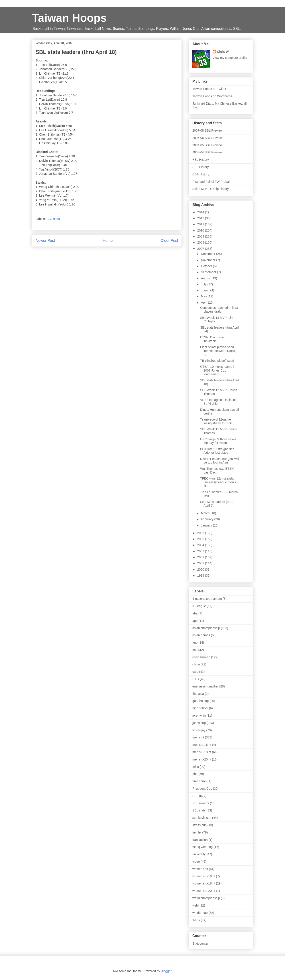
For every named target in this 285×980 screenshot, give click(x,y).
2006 (201, 533)
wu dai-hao (200, 913)
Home (108, 241)
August (206, 278)
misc (196, 767)
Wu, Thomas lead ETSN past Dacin (217, 471)
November (208, 260)
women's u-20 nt (204, 891)
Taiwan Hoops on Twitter (209, 89)
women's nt (200, 869)
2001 (201, 563)
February (208, 519)
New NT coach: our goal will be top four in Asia (219, 461)
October (207, 266)
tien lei (197, 832)
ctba (195, 672)
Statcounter (200, 943)
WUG (196, 920)
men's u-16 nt (202, 745)
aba (195, 613)
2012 (201, 218)
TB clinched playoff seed (217, 361)
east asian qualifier (205, 686)
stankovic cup (202, 818)
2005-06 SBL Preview (207, 138)
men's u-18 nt (202, 752)
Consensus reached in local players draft (219, 310)
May (204, 296)
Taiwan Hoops (69, 18)
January (207, 525)
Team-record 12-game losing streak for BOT (217, 421)
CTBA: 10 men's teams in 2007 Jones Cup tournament (218, 370)
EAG (196, 679)
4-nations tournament (207, 599)
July (204, 284)
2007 (201, 249)
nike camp (199, 781)
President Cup (202, 789)
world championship (206, 898)
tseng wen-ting (203, 847)
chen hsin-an (201, 657)
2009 (201, 236)
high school (200, 708)
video (196, 862)
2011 (201, 224)
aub (195, 642)
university (199, 854)
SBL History (201, 167)
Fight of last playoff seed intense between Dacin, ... (218, 351)
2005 (201, 539)
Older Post (169, 241)
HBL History (201, 160)
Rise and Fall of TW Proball (211, 182)
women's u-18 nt (204, 883)
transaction (200, 840)
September (209, 272)
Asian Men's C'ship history (211, 189)
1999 (201, 575)
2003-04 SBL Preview (207, 152)
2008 (201, 242)
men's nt (198, 737)
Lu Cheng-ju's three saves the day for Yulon (218, 441)
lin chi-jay (199, 730)
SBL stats (53, 219)
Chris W (223, 52)
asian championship (206, 628)
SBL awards (201, 803)
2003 (201, 551)
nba (195, 774)
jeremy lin (199, 716)
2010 (201, 230)
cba (195, 650)
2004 (201, 545)
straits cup (199, 825)
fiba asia (198, 694)
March (206, 513)
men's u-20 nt (202, 759)
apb (195, 621)
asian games (201, 635)
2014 (201, 212)
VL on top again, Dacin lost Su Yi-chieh (219, 402)
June (205, 290)
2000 (201, 569)
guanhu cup (201, 701)
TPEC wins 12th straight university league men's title (218, 482)
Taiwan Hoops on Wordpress (212, 96)
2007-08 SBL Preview (207, 130)
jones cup (199, 723)
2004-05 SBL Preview (207, 145)
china (196, 664)
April (204, 303)
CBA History (201, 174)
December (208, 254)
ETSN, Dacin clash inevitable (213, 339)
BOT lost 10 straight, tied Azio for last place (217, 451)
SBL (195, 796)
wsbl (195, 905)
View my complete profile (230, 58)
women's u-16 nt (204, 876)
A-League (199, 606)
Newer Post (45, 241)
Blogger (166, 971)
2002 (201, 557)
